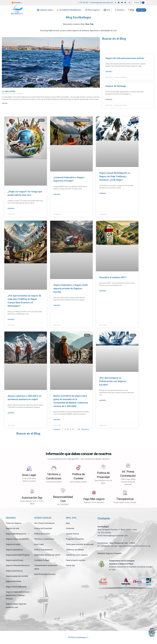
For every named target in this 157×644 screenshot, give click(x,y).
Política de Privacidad (43, 528)
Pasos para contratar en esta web (80, 544)
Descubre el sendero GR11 (113, 277)
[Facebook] (115, 3)
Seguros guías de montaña (17, 576)
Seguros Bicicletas (14, 581)
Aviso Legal (39, 544)
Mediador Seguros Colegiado (110, 553)
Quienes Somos (72, 534)
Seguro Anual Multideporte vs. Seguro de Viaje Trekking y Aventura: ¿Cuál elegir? (115, 176)
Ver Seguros (141, 10)
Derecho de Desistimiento (45, 574)
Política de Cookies (42, 534)
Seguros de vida (12, 528)
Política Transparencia (43, 550)
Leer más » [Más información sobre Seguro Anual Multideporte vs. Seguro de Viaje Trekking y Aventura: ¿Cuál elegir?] (103, 193)
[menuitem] (17, 3)
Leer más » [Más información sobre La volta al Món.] (5, 103)
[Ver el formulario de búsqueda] (130, 3)
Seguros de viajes (13, 544)
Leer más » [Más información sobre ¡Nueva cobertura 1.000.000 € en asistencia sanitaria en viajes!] (11, 413)
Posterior (85, 429)
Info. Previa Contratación (44, 523)
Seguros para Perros (14, 571)
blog (68, 523)
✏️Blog (131, 10)
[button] (29, 474)
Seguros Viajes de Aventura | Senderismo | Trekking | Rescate (18, 595)
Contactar (70, 528)
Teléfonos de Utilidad (75, 550)
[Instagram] (119, 3)
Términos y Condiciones (44, 539)
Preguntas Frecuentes (75, 539)
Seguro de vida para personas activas (125, 58)
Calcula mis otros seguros (77, 555)
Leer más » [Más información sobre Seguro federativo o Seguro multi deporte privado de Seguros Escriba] (57, 305)
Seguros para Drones (15, 560)
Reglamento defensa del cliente (47, 555)
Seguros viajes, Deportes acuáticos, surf (16, 606)
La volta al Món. (9, 91)
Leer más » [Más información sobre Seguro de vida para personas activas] (109, 72)
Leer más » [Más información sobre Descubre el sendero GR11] (103, 291)
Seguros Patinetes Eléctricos (18, 565)
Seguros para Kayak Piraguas (18, 555)
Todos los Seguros (14, 523)
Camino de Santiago (116, 86)
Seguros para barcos (14, 550)
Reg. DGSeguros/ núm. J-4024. (122, 543)
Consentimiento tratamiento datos (46, 567)
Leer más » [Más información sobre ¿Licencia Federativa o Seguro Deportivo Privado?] (57, 194)
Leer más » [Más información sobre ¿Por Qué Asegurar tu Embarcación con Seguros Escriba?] (103, 400)
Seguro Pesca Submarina (16, 587)
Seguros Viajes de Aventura (17, 539)
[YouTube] (122, 3)
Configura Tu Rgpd (42, 560)
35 (79, 429)
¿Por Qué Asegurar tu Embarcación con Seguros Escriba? (113, 381)
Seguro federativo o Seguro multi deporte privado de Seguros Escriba (71, 288)
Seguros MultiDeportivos (16, 534)
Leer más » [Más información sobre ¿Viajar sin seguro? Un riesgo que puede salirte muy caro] (11, 208)
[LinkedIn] (125, 3)
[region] (126, 583)
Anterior (57, 429)
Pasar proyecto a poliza (76, 560)
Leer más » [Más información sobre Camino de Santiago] (109, 100)
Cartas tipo (70, 565)
